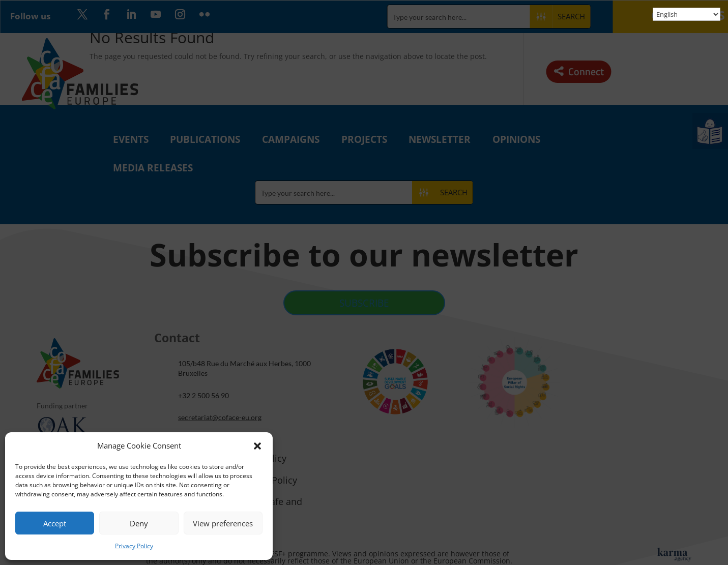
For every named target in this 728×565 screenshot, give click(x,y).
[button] (257, 446)
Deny (139, 523)
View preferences (223, 523)
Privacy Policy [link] (134, 546)
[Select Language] (687, 14)
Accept (55, 523)
